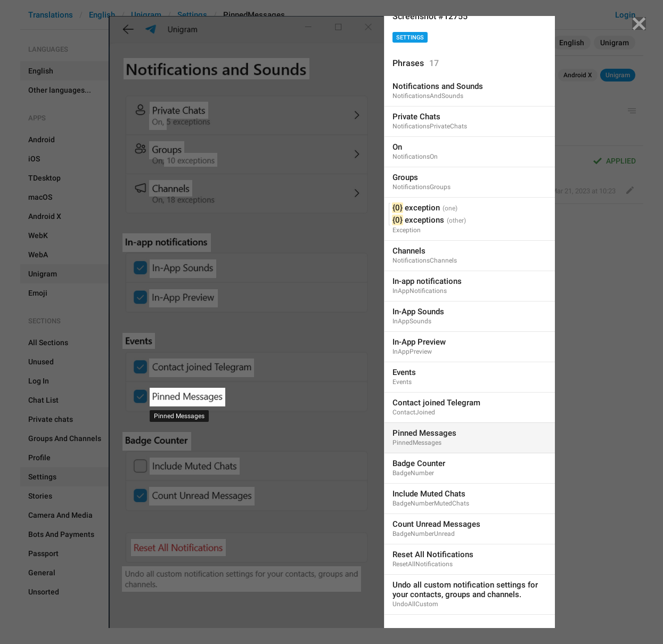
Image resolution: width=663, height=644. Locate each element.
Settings (410, 38)
